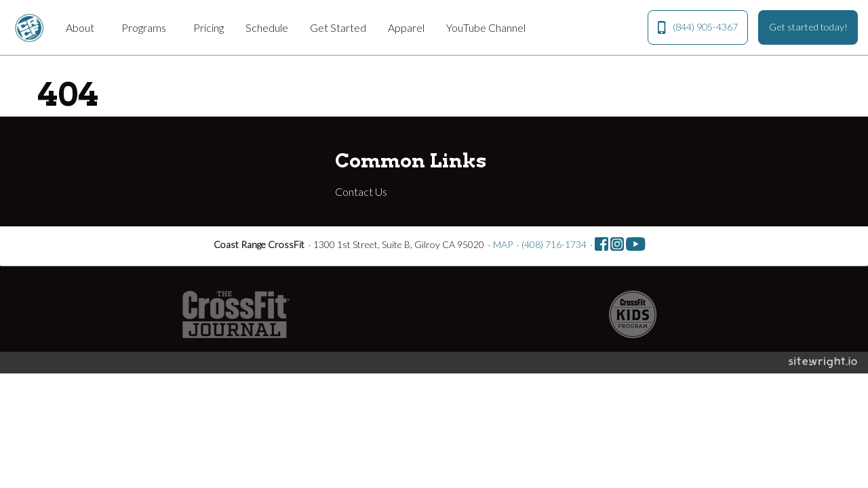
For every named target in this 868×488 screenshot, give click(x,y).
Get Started (338, 27)
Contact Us (361, 191)
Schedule (267, 27)
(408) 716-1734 (554, 244)
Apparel (406, 27)
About (80, 27)
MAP (503, 244)
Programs (144, 27)
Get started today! (808, 27)
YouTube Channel (486, 27)
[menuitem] (83, 27)
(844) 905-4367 (697, 27)
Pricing (209, 27)
